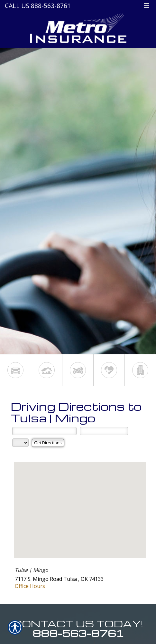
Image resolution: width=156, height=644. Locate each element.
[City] (104, 431)
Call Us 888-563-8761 (38, 6)
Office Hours (30, 586)
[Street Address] (44, 431)
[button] (80, 504)
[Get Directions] (48, 443)
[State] (20, 443)
